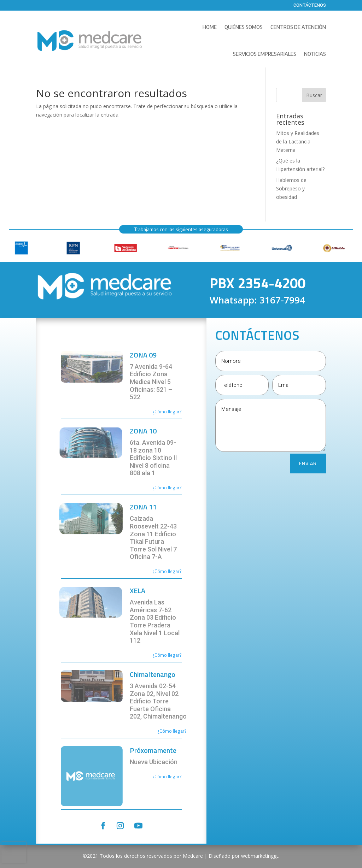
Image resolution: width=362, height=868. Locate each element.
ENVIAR (308, 463)
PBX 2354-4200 (258, 283)
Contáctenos (310, 6)
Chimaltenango (153, 674)
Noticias (315, 54)
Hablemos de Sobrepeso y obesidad (291, 188)
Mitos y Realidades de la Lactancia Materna (298, 141)
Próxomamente (153, 750)
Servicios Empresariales (265, 54)
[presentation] (14, 852)
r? (180, 412)
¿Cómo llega (165, 412)
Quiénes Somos (244, 27)
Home (210, 27)
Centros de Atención (298, 27)
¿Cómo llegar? (167, 488)
